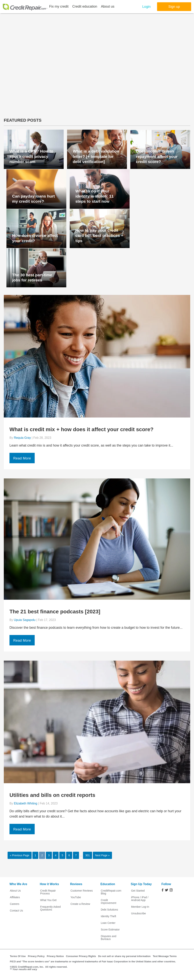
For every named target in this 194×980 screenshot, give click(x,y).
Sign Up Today (141, 884)
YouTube (76, 897)
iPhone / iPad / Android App (140, 899)
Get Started (138, 891)
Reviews (76, 884)
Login (146, 7)
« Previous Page (20, 855)
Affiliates (15, 897)
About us (108, 6)
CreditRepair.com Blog (111, 892)
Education (108, 884)
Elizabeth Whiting (26, 803)
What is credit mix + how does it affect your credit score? (81, 429)
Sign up (174, 7)
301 (87, 855)
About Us (15, 891)
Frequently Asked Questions (50, 908)
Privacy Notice (55, 956)
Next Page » (102, 855)
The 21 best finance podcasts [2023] (55, 612)
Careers (15, 904)
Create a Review (80, 904)
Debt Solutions (109, 910)
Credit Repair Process (48, 892)
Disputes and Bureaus (109, 938)
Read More (22, 458)
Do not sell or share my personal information (124, 956)
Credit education (85, 6)
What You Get (48, 900)
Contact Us (16, 911)
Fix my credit (59, 6)
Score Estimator (110, 930)
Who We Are (18, 884)
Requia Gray (22, 438)
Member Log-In (140, 907)
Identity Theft (108, 916)
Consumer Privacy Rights (81, 956)
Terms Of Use (18, 956)
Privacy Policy (36, 956)
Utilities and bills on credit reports (52, 795)
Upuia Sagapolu (25, 620)
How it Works (49, 884)
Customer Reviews (82, 891)
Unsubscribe (138, 913)
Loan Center (108, 923)
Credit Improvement (109, 902)
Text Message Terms (165, 956)
